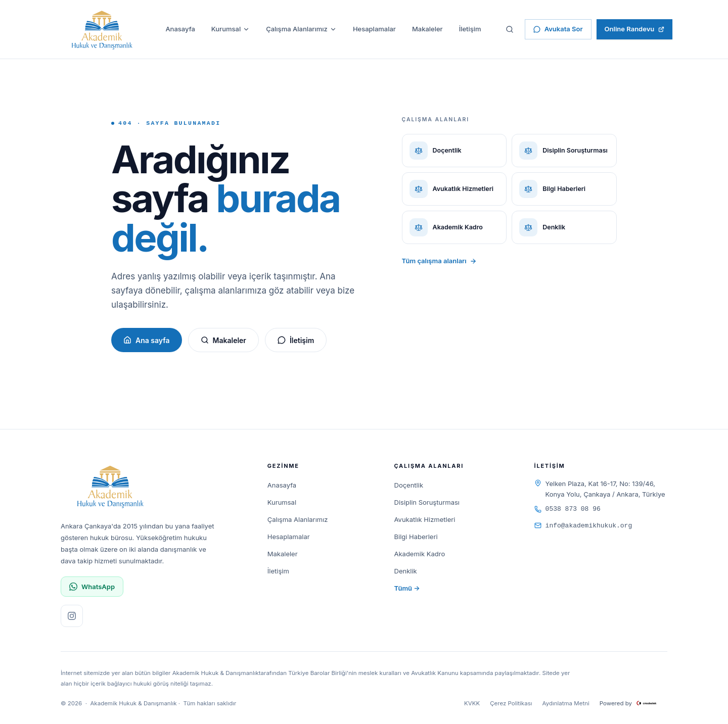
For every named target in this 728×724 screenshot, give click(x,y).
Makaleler (427, 29)
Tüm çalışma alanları (439, 261)
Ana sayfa (147, 340)
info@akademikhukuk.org (583, 526)
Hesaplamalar (374, 29)
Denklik (406, 571)
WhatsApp (92, 587)
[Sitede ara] (510, 29)
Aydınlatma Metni (566, 703)
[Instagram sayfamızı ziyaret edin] (72, 616)
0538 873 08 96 (567, 509)
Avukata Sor (558, 29)
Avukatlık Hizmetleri (425, 519)
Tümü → (407, 588)
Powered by (633, 703)
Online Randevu (635, 29)
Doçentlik (409, 485)
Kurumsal (231, 29)
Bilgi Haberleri (416, 537)
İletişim (470, 29)
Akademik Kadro (420, 554)
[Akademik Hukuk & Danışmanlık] (102, 29)
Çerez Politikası (511, 703)
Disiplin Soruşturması (427, 502)
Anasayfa (180, 29)
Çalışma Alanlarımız (301, 29)
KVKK (472, 703)
